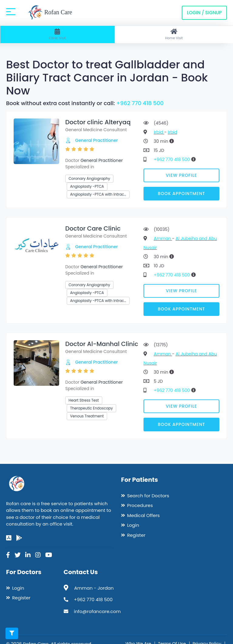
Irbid (159, 132)
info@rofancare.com (97, 611)
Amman (163, 238)
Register (136, 535)
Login (133, 525)
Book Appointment (181, 194)
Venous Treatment (87, 416)
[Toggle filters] (12, 633)
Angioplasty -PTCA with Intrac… (98, 194)
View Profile (182, 175)
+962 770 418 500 (140, 103)
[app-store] (9, 538)
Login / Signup (204, 13)
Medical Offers (143, 515)
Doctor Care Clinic (93, 228)
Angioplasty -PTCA (87, 186)
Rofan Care (50, 13)
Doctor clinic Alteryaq (98, 122)
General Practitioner (97, 140)
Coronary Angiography (89, 178)
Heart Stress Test (84, 400)
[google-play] (19, 538)
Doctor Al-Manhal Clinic (102, 344)
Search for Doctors (148, 496)
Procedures (140, 505)
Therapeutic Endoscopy (91, 408)
